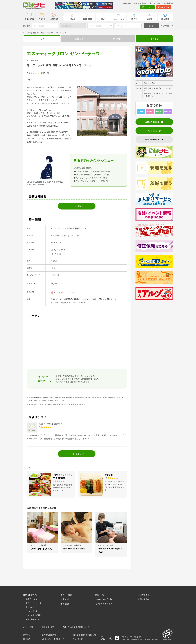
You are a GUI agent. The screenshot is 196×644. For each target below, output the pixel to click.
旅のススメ (30, 607)
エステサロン (158, 88)
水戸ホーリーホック (33, 603)
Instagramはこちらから (64, 292)
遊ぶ (103, 19)
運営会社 (27, 635)
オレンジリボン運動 (33, 615)
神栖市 (152, 83)
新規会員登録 (152, 7)
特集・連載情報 (30, 595)
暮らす (134, 19)
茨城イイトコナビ (32, 599)
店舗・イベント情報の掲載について (76, 627)
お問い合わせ (144, 599)
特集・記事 (29, 19)
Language (167, 7)
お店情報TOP (34, 33)
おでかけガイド (32, 611)
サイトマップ (78, 639)
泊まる (150, 19)
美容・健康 (87, 19)
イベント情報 (66, 595)
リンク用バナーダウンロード (53, 639)
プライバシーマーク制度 (130, 637)
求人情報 (165, 19)
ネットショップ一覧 (104, 599)
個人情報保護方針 (49, 635)
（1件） (49, 73)
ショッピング (119, 19)
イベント (42, 19)
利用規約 (27, 639)
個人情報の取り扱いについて (84, 635)
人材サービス (28, 627)
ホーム (25, 33)
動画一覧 (99, 595)
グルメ (72, 19)
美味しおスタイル (32, 619)
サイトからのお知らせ (105, 604)
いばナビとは (144, 595)
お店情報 (65, 599)
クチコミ (154, 39)
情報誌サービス (48, 627)
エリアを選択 (39, 26)
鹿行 (145, 83)
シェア (30, 80)
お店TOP (54, 19)
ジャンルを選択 (95, 26)
